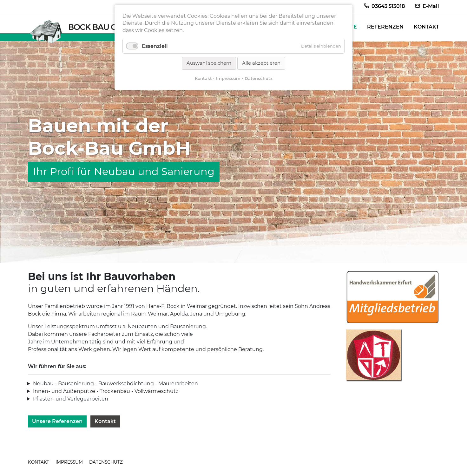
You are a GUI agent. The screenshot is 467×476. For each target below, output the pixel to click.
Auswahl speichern (209, 63)
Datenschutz (259, 78)
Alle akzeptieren (261, 63)
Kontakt (105, 421)
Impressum (228, 78)
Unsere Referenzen (57, 421)
